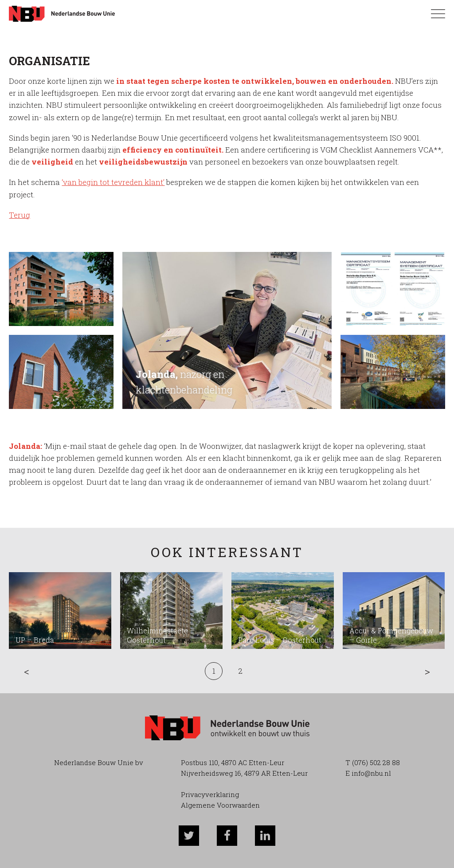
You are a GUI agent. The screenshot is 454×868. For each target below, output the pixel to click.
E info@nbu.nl (368, 773)
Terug (20, 215)
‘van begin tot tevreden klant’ (113, 182)
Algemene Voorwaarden (220, 805)
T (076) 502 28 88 (373, 762)
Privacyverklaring (210, 794)
